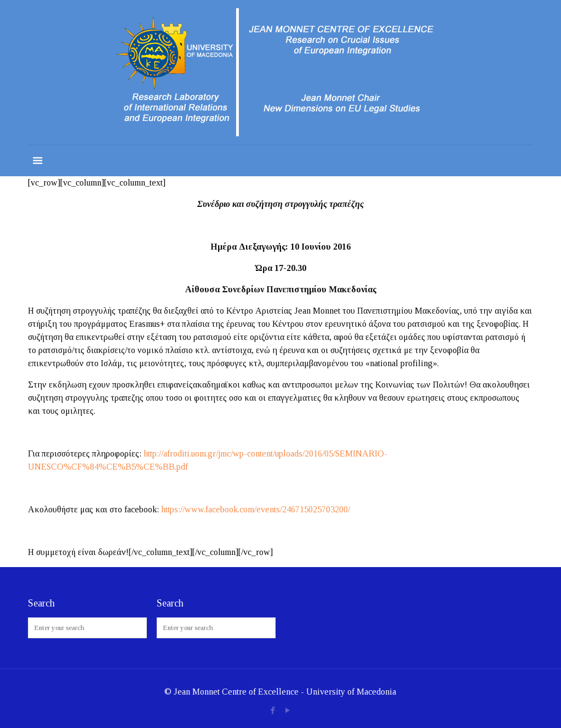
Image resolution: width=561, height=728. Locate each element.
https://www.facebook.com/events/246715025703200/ (256, 509)
